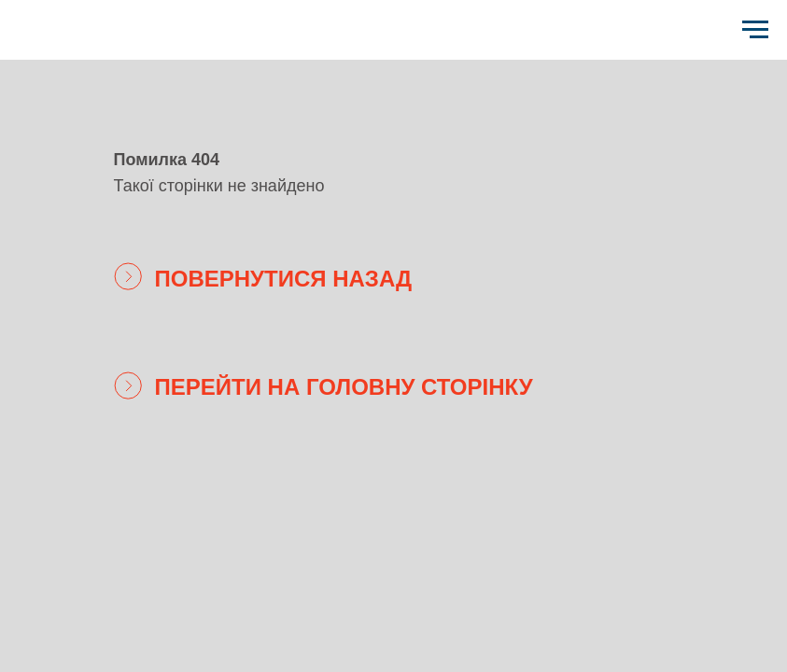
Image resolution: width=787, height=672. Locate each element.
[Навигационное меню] (755, 30)
